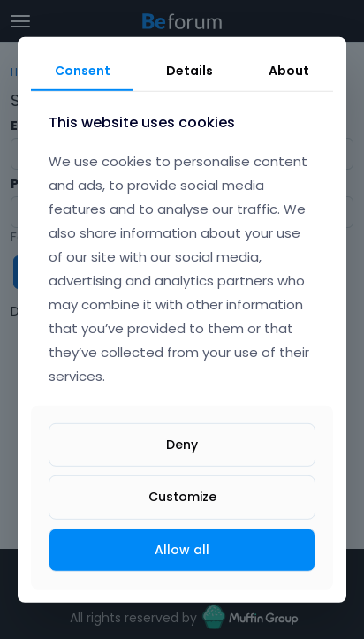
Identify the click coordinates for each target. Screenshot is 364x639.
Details (190, 70)
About (289, 70)
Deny (182, 445)
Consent (83, 70)
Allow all (182, 549)
